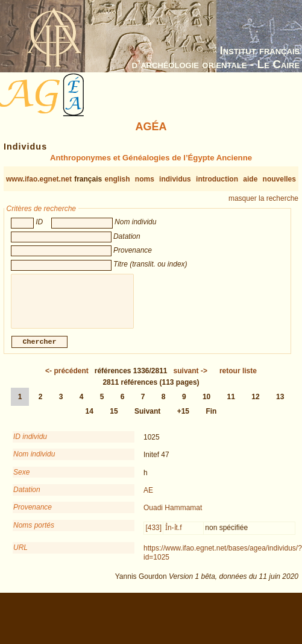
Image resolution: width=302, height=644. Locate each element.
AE (148, 496)
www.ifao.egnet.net (39, 179)
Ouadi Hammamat (173, 514)
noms (145, 179)
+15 (183, 417)
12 (255, 403)
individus (175, 179)
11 (231, 403)
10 (206, 403)
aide (250, 179)
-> (190, 377)
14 (90, 417)
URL (20, 554)
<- (67, 377)
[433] (153, 534)
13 (280, 403)
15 (114, 417)
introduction (217, 179)
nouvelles (279, 179)
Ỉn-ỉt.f (174, 534)
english (118, 179)
